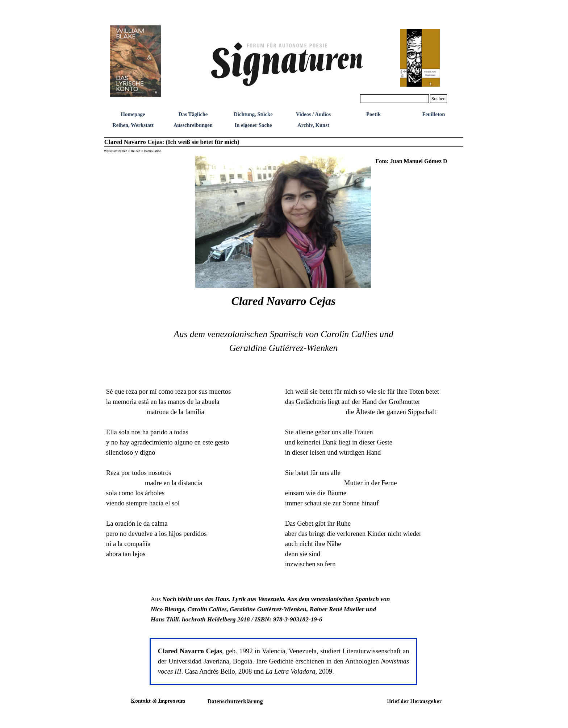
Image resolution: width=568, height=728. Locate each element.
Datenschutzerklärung (235, 701)
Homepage (133, 114)
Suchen (438, 98)
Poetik (373, 114)
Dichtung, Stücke (253, 114)
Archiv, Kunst (313, 125)
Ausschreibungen (193, 125)
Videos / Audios (313, 114)
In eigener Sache (253, 125)
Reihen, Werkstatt (133, 125)
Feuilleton (434, 114)
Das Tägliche (193, 114)
